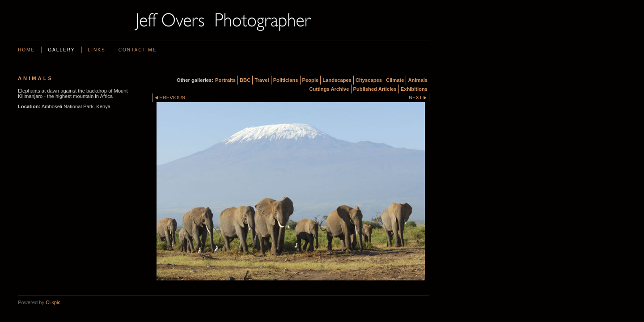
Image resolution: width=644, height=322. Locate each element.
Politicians (286, 80)
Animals (418, 80)
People (311, 80)
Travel (262, 80)
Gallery (61, 50)
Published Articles (375, 89)
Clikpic (53, 302)
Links (97, 50)
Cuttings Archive (329, 89)
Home (26, 50)
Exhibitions (414, 89)
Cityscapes (369, 80)
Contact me (138, 50)
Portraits (225, 80)
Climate (395, 80)
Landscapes (337, 80)
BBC (245, 80)
